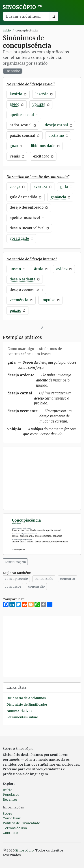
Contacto (10, 833)
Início (8, 790)
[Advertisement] (42, 478)
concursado (44, 579)
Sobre (7, 814)
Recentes (10, 800)
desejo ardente (23, 279)
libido (14, 104)
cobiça (15, 187)
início (7, 30)
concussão (36, 586)
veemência (19, 300)
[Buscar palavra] (26, 16)
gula (64, 187)
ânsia (39, 269)
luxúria (16, 94)
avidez (62, 269)
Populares (11, 795)
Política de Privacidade (21, 823)
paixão (15, 310)
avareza (40, 187)
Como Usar (12, 818)
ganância (58, 197)
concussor (13, 586)
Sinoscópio (23, 7)
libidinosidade (43, 146)
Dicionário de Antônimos (26, 698)
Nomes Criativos (19, 711)
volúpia (39, 104)
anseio (15, 269)
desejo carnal (56, 125)
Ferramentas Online (22, 717)
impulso (48, 300)
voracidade (19, 238)
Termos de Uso (15, 828)
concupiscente (16, 579)
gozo (14, 146)
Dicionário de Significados (27, 705)
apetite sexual (22, 115)
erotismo (56, 136)
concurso (68, 579)
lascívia (42, 94)
